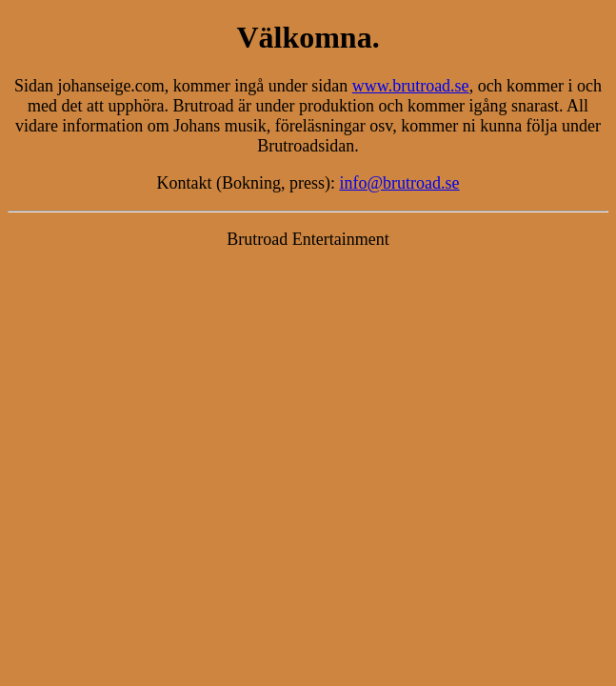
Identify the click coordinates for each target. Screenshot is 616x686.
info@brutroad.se (399, 183)
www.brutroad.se (411, 86)
